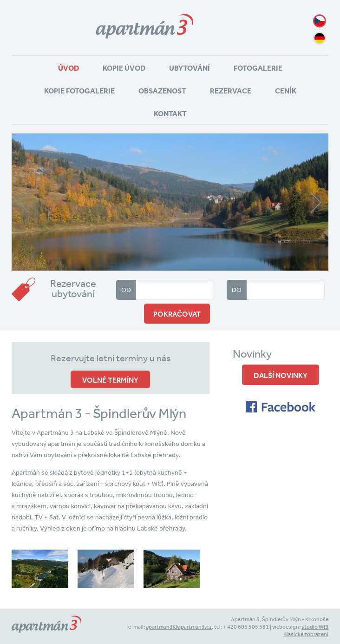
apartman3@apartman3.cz (179, 627)
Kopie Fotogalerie (79, 91)
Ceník (286, 91)
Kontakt (170, 113)
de (320, 38)
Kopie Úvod (124, 68)
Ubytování (190, 68)
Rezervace (231, 91)
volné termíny (110, 380)
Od (126, 290)
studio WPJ (315, 627)
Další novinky (281, 375)
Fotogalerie (258, 68)
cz (320, 21)
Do (237, 290)
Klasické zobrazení (306, 634)
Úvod (69, 68)
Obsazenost (162, 91)
